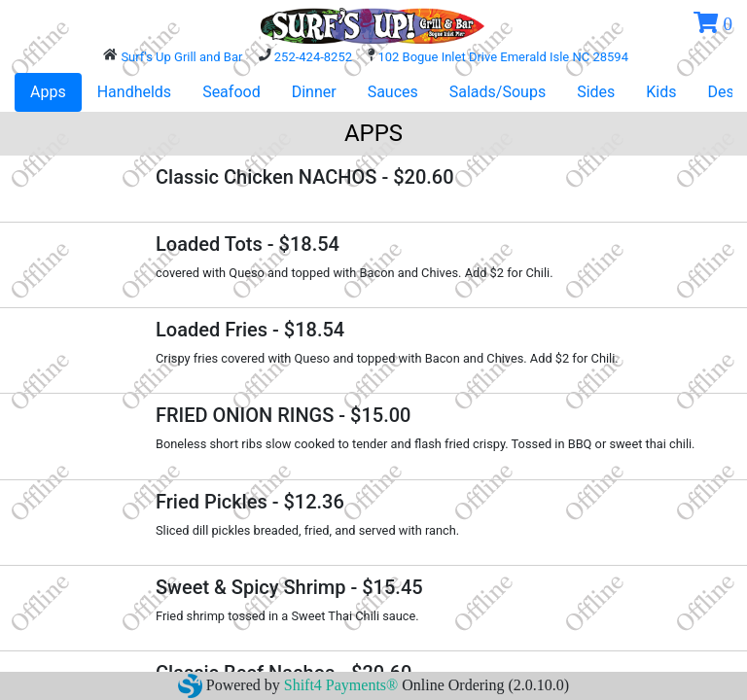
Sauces (393, 92)
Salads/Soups (498, 92)
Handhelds (134, 92)
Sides (596, 92)
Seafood (231, 92)
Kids (661, 92)
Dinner (314, 92)
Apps (48, 92)
